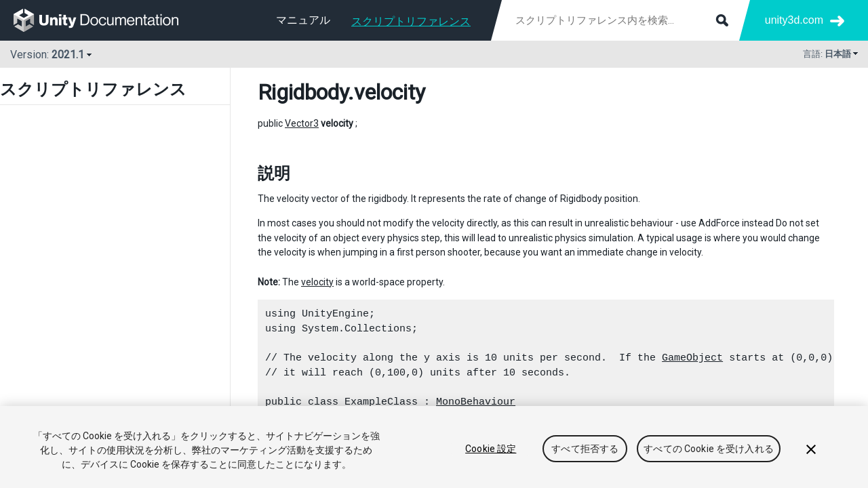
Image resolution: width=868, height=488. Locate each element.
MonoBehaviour (476, 402)
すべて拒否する (585, 449)
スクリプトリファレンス (411, 21)
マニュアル (303, 20)
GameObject (692, 358)
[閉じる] (811, 449)
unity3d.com (794, 20)
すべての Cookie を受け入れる (709, 449)
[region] (434, 447)
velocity (317, 282)
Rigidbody (303, 92)
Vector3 (302, 123)
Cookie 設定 (491, 449)
